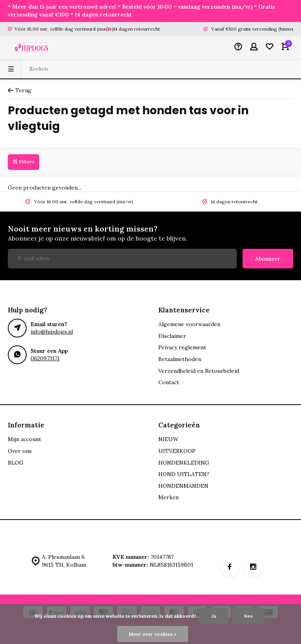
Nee (248, 616)
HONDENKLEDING (184, 463)
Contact (169, 382)
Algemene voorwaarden (189, 324)
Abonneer (268, 259)
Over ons (20, 451)
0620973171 (45, 358)
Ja (214, 616)
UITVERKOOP (177, 451)
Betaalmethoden (180, 359)
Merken (169, 497)
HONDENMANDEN (183, 486)
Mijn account (24, 439)
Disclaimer (172, 336)
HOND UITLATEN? (184, 474)
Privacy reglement (182, 347)
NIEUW (168, 439)
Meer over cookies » (153, 634)
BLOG (16, 463)
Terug (20, 90)
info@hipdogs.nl (52, 332)
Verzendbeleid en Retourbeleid (199, 371)
